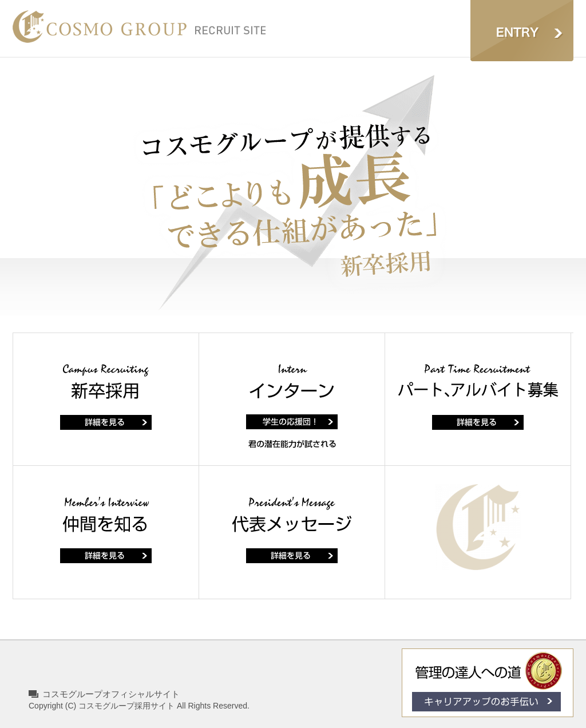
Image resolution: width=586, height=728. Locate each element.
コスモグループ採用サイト (126, 706)
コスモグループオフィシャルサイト (111, 694)
